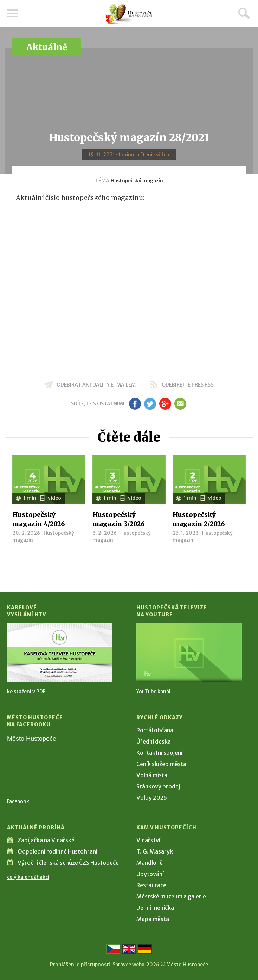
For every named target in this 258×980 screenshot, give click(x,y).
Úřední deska (154, 741)
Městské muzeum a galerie (171, 896)
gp (165, 404)
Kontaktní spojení (159, 753)
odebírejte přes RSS (188, 385)
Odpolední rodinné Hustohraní (57, 851)
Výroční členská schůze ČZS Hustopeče (68, 863)
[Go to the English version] (129, 949)
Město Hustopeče (32, 739)
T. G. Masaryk (155, 851)
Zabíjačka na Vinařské (46, 840)
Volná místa (152, 775)
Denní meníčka (155, 908)
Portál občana (155, 730)
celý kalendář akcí (28, 877)
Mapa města (153, 919)
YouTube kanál (153, 692)
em (180, 404)
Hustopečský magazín (137, 181)
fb (135, 404)
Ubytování (150, 874)
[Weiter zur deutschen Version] (145, 949)
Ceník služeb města (161, 764)
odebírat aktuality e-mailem (96, 385)
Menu (12, 13)
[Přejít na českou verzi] (113, 949)
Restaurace (151, 885)
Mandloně (150, 863)
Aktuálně (47, 47)
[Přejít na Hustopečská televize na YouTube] (189, 653)
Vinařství (148, 840)
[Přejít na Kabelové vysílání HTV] (60, 653)
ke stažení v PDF (26, 692)
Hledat (244, 13)
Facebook (18, 801)
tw (150, 404)
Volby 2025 (152, 798)
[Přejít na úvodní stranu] (129, 14)
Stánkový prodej (158, 786)
